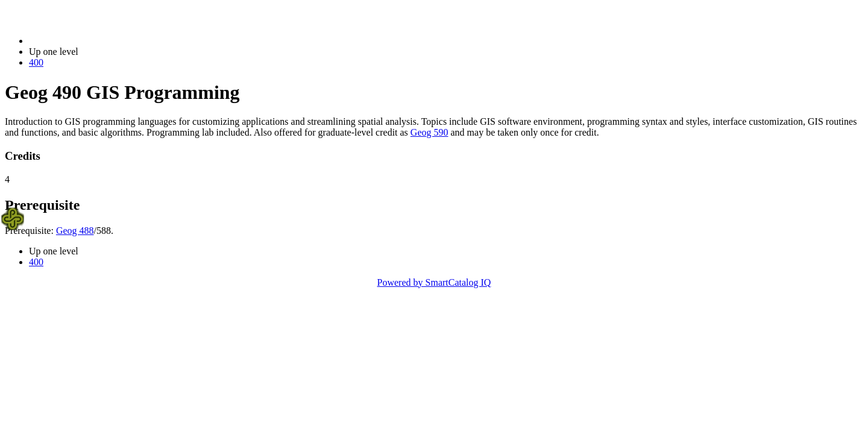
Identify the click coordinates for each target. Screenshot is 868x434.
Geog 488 (75, 231)
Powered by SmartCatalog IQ (434, 282)
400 (36, 62)
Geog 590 (429, 132)
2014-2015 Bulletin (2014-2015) (92, 41)
